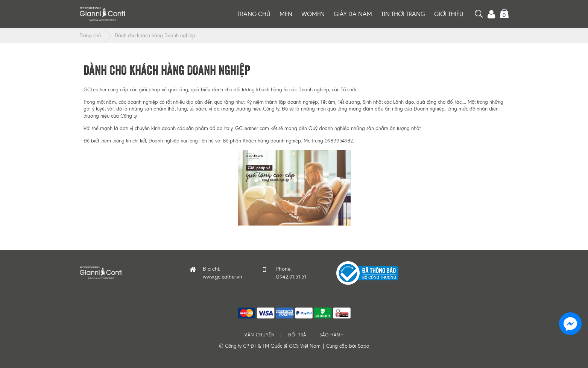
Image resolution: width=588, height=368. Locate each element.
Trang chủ (254, 14)
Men (286, 14)
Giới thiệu (449, 14)
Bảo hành (332, 335)
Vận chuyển (260, 335)
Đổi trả (297, 335)
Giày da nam (353, 14)
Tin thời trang (403, 14)
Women (313, 14)
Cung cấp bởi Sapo (348, 346)
